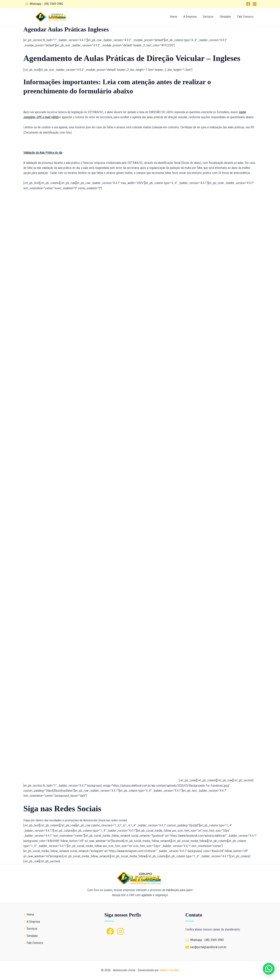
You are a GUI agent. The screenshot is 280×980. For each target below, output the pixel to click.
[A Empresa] (32, 922)
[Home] (29, 915)
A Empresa (190, 17)
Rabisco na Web (169, 970)
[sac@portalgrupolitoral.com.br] (206, 947)
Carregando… (101, 486)
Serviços (208, 17)
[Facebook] (248, 4)
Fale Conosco (245, 17)
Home (173, 17)
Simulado (225, 17)
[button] (269, 969)
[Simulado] (31, 936)
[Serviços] (30, 929)
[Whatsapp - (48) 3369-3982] (44, 4)
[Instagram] (255, 4)
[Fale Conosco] (33, 943)
